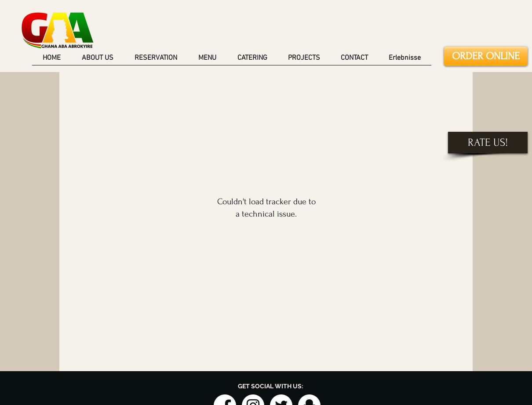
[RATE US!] (488, 143)
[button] (304, 61)
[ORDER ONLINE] (486, 56)
